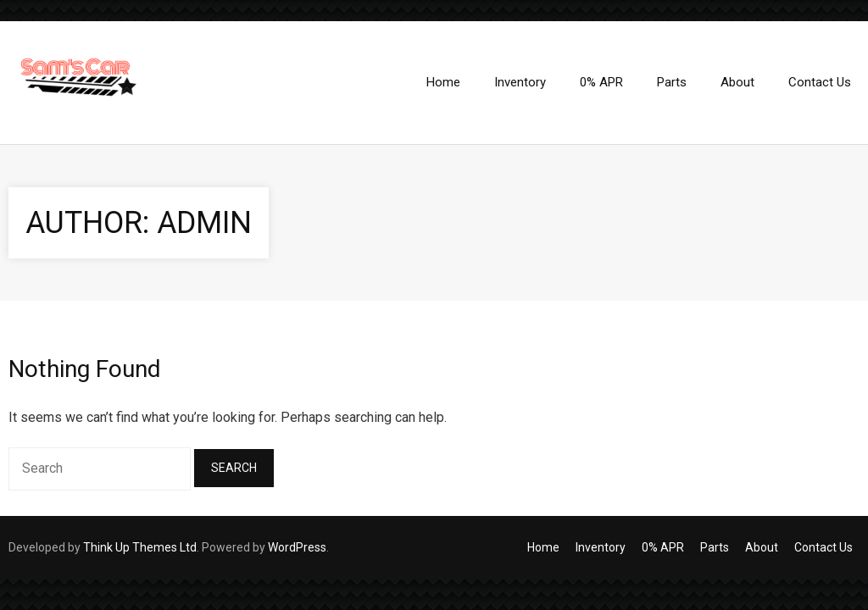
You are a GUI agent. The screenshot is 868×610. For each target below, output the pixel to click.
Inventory (601, 547)
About (762, 547)
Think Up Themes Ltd (140, 547)
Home (543, 547)
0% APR (663, 547)
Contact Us (823, 547)
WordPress (297, 547)
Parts (715, 547)
